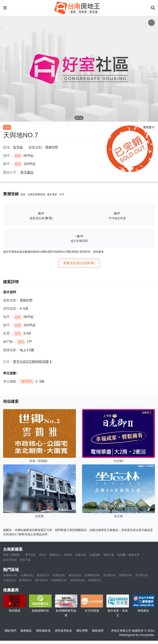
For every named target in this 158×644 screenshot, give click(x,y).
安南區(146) (10, 575)
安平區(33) (142, 575)
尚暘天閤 (81, 555)
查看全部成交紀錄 (79, 263)
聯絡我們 (98, 631)
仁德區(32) (9, 580)
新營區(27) (95, 580)
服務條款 (26, 631)
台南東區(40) (92, 575)
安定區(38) (110, 575)
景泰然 (68, 555)
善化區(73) (43, 575)
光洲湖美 (95, 555)
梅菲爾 (121, 555)
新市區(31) (26, 580)
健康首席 (134, 555)
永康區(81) (27, 575)
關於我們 (10, 631)
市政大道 (25, 560)
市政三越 (109, 555)
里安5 (42, 555)
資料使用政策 (63, 631)
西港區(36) (125, 575)
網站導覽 (82, 631)
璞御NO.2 (55, 555)
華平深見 (30, 555)
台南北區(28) (77, 580)
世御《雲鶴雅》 (12, 555)
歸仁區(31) (42, 580)
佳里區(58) (59, 575)
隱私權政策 (43, 631)
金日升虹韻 (10, 560)
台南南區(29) (59, 580)
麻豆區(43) (75, 575)
